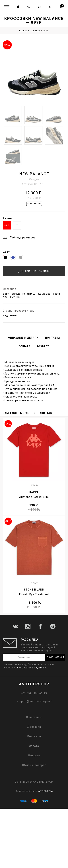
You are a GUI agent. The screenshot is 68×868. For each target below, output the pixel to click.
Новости (34, 755)
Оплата (34, 746)
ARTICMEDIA (46, 791)
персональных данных (31, 668)
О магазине (34, 717)
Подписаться (55, 657)
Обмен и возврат (34, 765)
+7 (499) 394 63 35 (34, 693)
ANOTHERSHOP (34, 684)
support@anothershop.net (34, 701)
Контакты (34, 736)
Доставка (34, 727)
